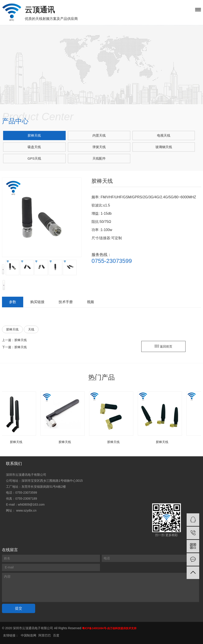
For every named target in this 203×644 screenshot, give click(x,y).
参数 (13, 302)
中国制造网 (29, 635)
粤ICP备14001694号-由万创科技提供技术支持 (109, 628)
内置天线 (99, 135)
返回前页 (163, 346)
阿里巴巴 (45, 635)
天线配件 (99, 158)
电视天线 (164, 135)
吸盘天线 (34, 147)
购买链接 (37, 302)
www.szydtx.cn (26, 510)
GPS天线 (34, 158)
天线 (31, 329)
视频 (90, 302)
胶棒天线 (34, 135)
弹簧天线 (99, 147)
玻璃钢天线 (164, 147)
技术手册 (66, 302)
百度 (56, 635)
